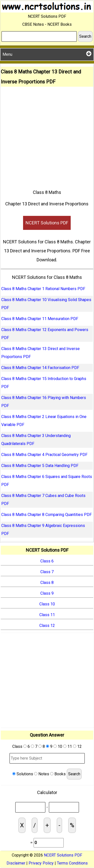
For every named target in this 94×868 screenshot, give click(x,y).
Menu (47, 54)
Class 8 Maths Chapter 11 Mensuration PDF (40, 319)
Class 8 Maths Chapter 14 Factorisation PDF (40, 368)
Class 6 (47, 561)
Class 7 (47, 572)
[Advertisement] (47, 136)
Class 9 (47, 593)
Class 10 (47, 604)
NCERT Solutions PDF (47, 223)
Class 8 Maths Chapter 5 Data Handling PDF (40, 466)
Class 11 (47, 615)
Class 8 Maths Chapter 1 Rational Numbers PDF (43, 289)
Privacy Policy (41, 863)
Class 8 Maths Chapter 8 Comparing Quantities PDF (46, 515)
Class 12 (47, 626)
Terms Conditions (72, 863)
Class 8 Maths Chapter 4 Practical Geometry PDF (44, 455)
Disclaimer (16, 863)
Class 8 (47, 583)
